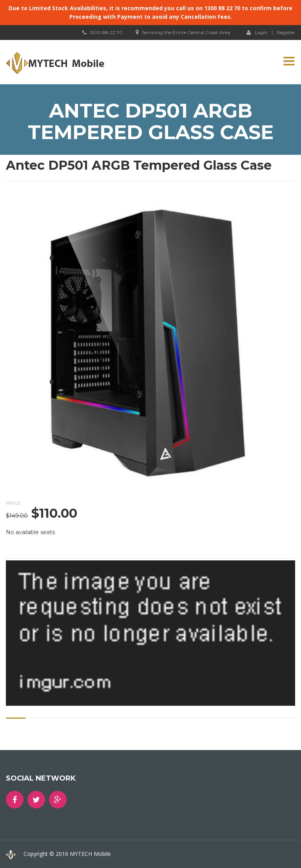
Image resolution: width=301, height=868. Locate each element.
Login (257, 32)
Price (13, 503)
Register (286, 33)
